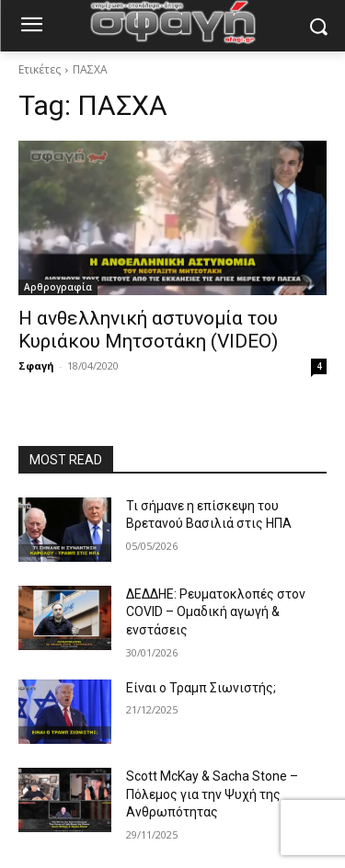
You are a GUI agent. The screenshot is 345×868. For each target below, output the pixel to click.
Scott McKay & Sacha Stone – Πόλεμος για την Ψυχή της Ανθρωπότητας (212, 794)
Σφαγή (36, 365)
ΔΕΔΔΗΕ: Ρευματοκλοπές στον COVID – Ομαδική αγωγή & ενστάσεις (216, 612)
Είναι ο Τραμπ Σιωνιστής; (201, 688)
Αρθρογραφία (58, 287)
